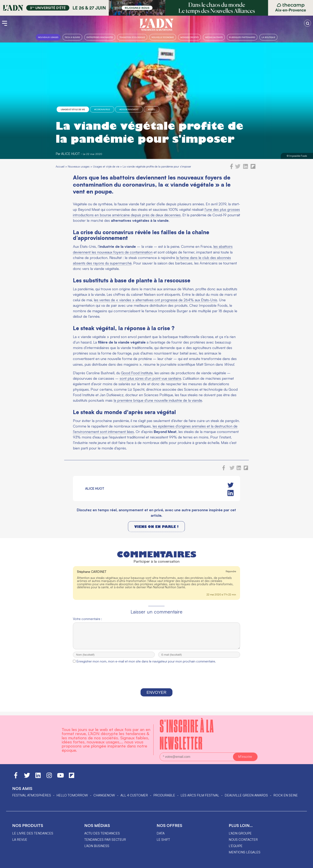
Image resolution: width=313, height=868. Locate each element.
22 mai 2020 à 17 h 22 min (221, 594)
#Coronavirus (102, 109)
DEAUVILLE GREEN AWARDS (246, 795)
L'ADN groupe (240, 833)
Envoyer (157, 696)
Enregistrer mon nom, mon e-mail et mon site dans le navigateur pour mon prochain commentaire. (146, 665)
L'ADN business (97, 846)
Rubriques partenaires (242, 37)
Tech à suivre (72, 37)
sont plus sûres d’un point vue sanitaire (150, 378)
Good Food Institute (137, 373)
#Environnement (129, 109)
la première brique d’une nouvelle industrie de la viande (158, 400)
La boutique (268, 37)
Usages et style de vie (73, 109)
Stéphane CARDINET (92, 572)
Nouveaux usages (48, 37)
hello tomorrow (72, 795)
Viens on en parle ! (156, 527)
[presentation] (156, 681)
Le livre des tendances (33, 833)
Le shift (163, 840)
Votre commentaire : (87, 619)
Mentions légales (245, 852)
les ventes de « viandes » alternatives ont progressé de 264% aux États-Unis (155, 300)
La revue (20, 840)
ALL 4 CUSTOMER (134, 795)
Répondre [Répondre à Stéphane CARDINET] (231, 571)
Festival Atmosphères (32, 795)
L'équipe (236, 846)
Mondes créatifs (190, 37)
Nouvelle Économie (163, 37)
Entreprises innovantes (100, 37)
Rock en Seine (286, 795)
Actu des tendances (102, 833)
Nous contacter (243, 840)
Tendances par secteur (105, 840)
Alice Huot (70, 154)
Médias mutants (214, 37)
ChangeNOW (104, 795)
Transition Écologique (132, 37)
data (161, 833)
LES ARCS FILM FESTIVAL (200, 795)
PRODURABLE (164, 795)
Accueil (60, 166)
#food (152, 109)
